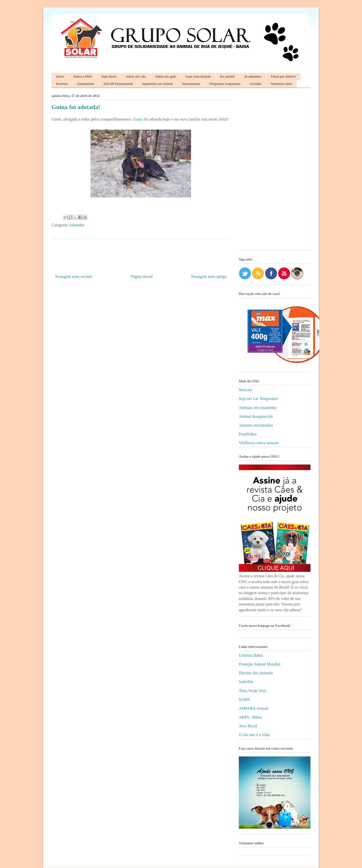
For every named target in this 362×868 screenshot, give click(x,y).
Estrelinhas (248, 434)
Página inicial (142, 276)
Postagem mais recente (74, 276)
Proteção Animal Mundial (260, 664)
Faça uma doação (198, 77)
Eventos (62, 84)
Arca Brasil (248, 726)
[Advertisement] (275, 171)
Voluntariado (191, 84)
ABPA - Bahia (250, 717)
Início (60, 77)
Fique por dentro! (283, 77)
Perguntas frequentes (225, 84)
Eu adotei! (228, 77)
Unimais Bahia (251, 655)
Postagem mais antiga (209, 276)
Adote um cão (136, 77)
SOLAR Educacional (118, 84)
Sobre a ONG (83, 77)
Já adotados (253, 77)
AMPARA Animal (254, 708)
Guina (138, 119)
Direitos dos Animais (256, 673)
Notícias (245, 390)
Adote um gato (166, 77)
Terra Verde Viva (252, 691)
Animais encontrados (256, 425)
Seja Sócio (109, 77)
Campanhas (86, 84)
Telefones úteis (281, 84)
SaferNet (246, 682)
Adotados (77, 225)
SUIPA (244, 700)
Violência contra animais (259, 443)
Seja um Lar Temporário (258, 399)
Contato (256, 84)
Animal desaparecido (256, 416)
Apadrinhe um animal (157, 84)
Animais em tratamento (258, 408)
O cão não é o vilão (254, 735)
